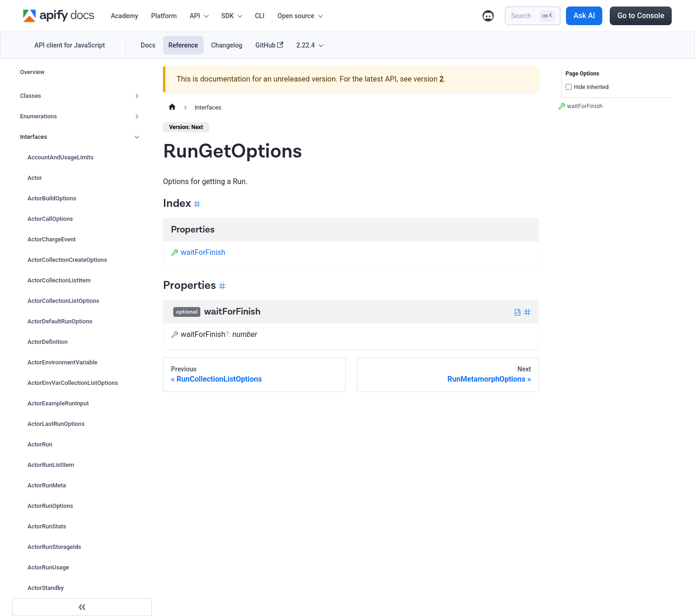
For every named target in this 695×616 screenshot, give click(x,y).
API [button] (195, 16)
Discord (488, 16)
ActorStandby (46, 588)
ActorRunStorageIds (54, 547)
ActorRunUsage (48, 567)
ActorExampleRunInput (58, 403)
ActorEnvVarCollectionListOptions (73, 383)
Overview (32, 72)
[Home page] (172, 108)
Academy (125, 16)
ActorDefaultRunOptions (60, 321)
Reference (184, 45)
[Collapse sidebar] (82, 607)
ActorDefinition (48, 342)
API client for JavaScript (70, 45)
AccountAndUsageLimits (61, 157)
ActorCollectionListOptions (63, 301)
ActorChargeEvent (52, 239)
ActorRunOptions (50, 506)
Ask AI (584, 16)
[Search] (533, 16)
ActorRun (40, 444)
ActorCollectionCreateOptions (67, 260)
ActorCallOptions (50, 219)
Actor (35, 178)
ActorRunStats (47, 526)
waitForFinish (198, 252)
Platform (164, 16)
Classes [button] (31, 96)
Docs (148, 45)
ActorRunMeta (47, 485)
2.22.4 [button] (306, 45)
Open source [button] (296, 16)
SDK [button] (227, 16)
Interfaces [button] (34, 137)
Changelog (227, 45)
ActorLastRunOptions (56, 424)
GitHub (269, 45)
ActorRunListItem (51, 465)
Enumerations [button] (38, 116)
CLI (260, 16)
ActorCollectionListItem (59, 280)
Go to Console (641, 16)
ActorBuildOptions (52, 198)
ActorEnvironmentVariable (62, 362)
